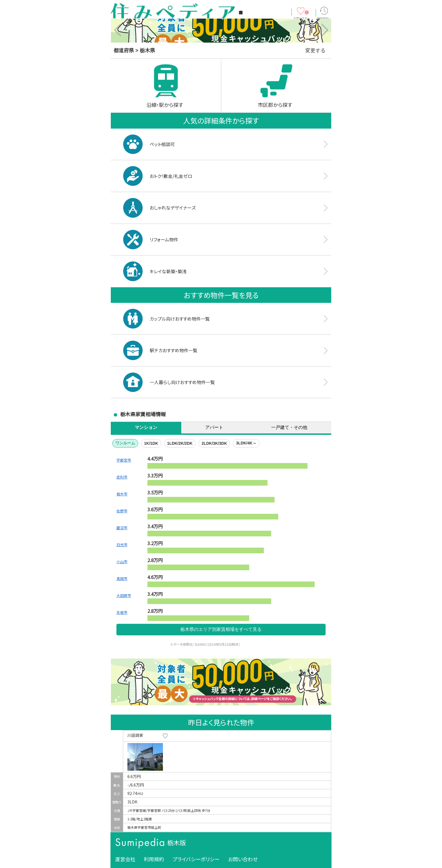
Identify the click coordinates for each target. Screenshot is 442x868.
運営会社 (125, 859)
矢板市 (122, 612)
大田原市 (124, 595)
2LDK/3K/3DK (214, 443)
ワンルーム (125, 443)
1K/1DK (151, 443)
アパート (214, 427)
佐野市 (122, 511)
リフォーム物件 (151, 240)
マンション (146, 427)
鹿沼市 (122, 528)
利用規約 (154, 859)
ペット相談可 (149, 144)
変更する (315, 50)
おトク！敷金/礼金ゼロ (158, 176)
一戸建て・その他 (289, 427)
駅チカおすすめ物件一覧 (160, 350)
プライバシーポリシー (196, 859)
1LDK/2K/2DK (180, 443)
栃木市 (122, 494)
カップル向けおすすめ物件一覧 (166, 319)
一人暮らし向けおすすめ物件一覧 (169, 382)
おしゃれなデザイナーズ (159, 208)
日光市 (122, 545)
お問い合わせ (243, 859)
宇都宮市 (124, 460)
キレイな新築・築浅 (155, 271)
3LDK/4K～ (246, 443)
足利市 (122, 477)
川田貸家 (135, 735)
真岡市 (122, 579)
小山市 (122, 562)
